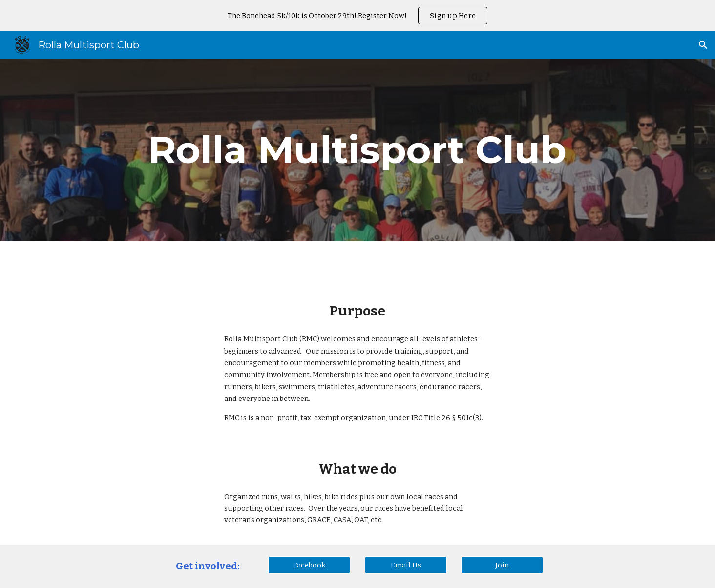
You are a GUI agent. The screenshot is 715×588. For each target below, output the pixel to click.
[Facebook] (309, 565)
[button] (703, 45)
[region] (357, 16)
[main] (357, 150)
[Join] (502, 565)
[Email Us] (406, 565)
